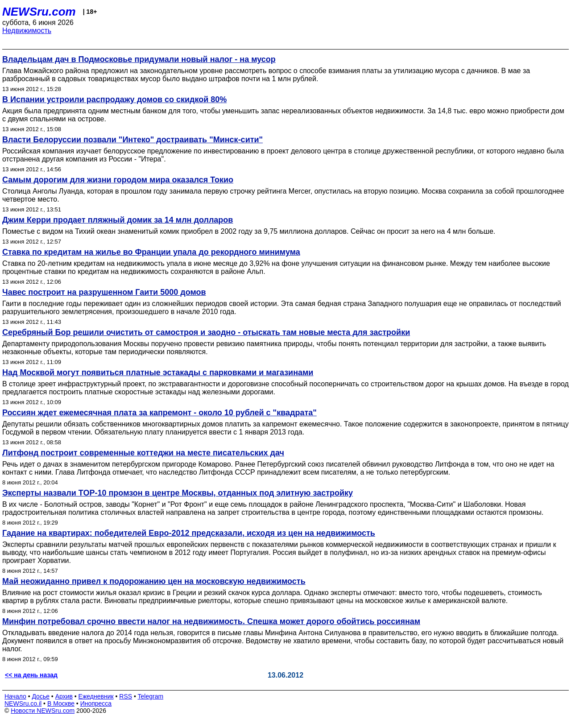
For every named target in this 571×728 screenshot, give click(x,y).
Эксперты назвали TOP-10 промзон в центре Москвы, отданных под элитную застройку (178, 493)
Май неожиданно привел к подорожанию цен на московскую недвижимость (154, 581)
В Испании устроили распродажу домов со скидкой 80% (114, 99)
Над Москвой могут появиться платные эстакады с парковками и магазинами (158, 372)
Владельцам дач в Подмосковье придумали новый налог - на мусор (139, 59)
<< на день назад (31, 675)
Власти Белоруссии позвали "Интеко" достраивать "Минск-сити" (132, 140)
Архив (64, 696)
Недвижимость (27, 31)
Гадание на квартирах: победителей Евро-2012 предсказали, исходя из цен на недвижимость (189, 533)
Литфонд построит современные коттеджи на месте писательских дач (143, 453)
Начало (15, 696)
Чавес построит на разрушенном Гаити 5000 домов (104, 292)
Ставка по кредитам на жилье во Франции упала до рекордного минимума (151, 252)
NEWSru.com (39, 12)
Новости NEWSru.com (43, 711)
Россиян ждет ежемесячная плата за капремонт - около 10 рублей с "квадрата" (159, 413)
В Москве (61, 703)
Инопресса (96, 703)
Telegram (151, 696)
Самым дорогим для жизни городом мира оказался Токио (118, 180)
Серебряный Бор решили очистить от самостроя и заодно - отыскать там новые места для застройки (206, 332)
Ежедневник (96, 696)
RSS (126, 696)
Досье (41, 696)
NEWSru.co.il (23, 703)
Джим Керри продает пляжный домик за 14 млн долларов (118, 220)
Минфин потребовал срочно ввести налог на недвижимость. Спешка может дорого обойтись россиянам (211, 621)
